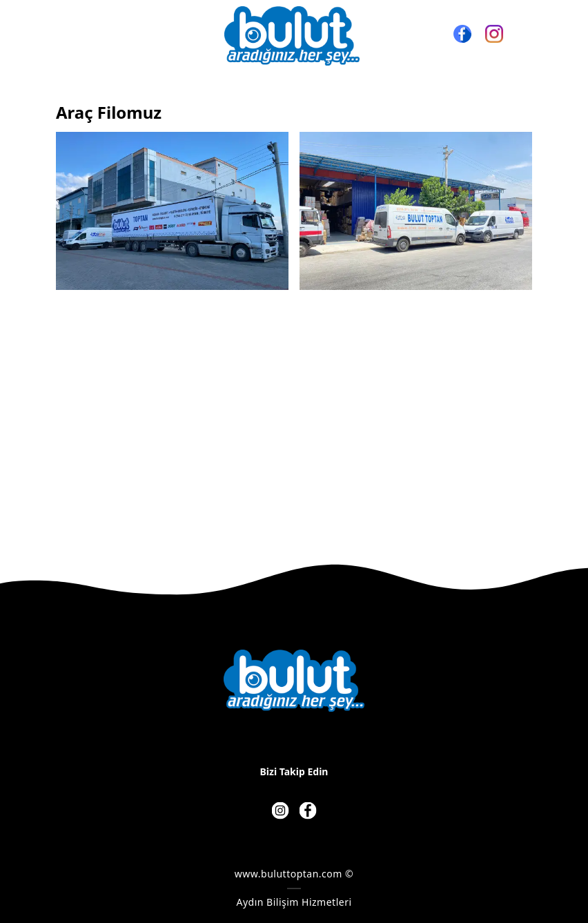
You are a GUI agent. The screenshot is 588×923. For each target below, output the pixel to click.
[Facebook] (462, 34)
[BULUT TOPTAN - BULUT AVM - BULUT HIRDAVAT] (292, 36)
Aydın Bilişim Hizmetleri (294, 902)
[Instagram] (494, 34)
